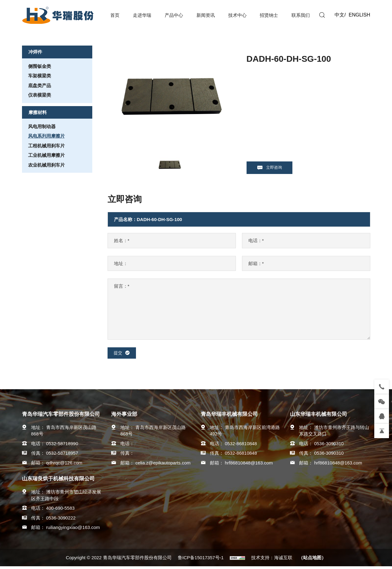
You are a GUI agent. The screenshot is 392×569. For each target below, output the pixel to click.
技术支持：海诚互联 (272, 560)
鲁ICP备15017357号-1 (201, 560)
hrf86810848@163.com (249, 465)
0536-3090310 (329, 446)
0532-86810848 (241, 446)
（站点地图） (312, 560)
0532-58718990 (62, 446)
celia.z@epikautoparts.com (163, 465)
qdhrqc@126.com (64, 465)
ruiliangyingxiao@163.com (73, 530)
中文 (339, 15)
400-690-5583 (60, 510)
